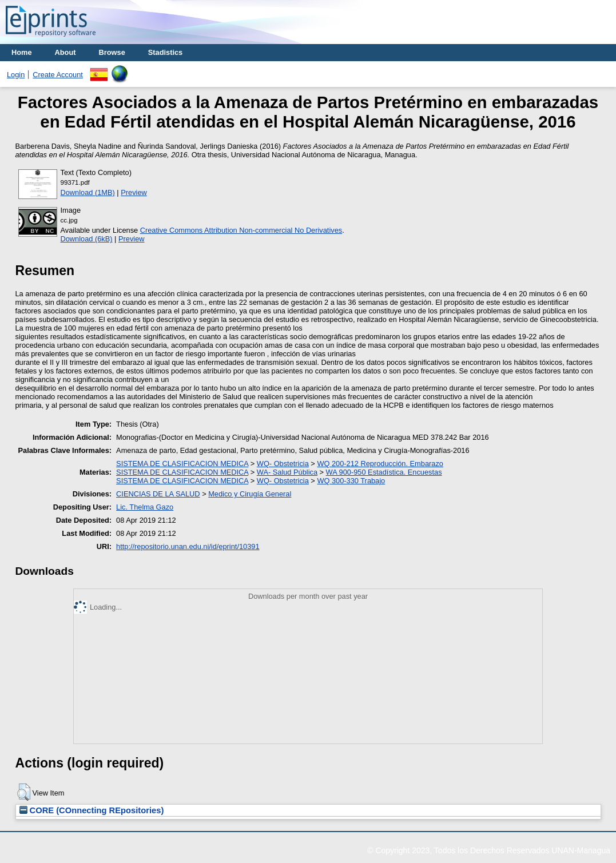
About (65, 52)
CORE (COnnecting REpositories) (92, 810)
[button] (24, 792)
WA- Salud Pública (287, 472)
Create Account (58, 75)
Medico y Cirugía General (250, 494)
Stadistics (165, 52)
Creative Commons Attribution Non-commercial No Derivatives (241, 230)
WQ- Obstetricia (283, 464)
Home (22, 52)
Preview (134, 192)
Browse (112, 52)
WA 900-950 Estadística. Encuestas (384, 472)
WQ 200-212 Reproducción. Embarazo (380, 464)
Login (16, 75)
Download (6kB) (87, 239)
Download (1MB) (88, 192)
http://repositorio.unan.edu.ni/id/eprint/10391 (188, 546)
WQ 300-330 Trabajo (351, 481)
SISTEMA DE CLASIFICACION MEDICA (182, 464)
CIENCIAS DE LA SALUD (158, 494)
